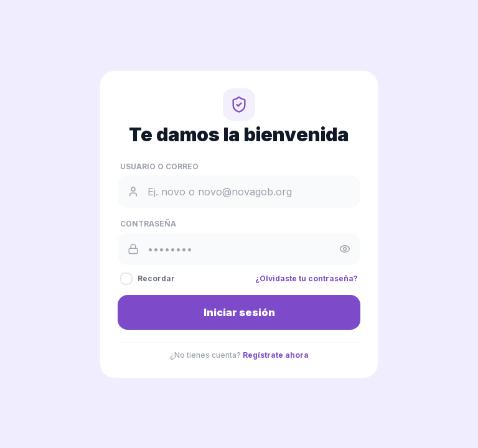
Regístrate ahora (276, 355)
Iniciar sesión (239, 312)
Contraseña (148, 224)
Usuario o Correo (159, 166)
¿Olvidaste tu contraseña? (307, 278)
